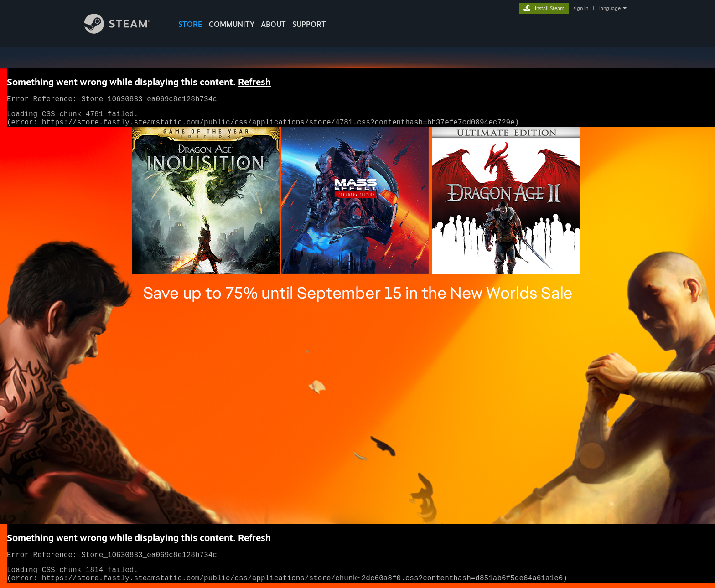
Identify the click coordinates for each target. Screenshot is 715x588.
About (273, 24)
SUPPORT (309, 24)
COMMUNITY (232, 24)
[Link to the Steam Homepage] (124, 31)
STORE (190, 24)
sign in (581, 8)
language (610, 8)
